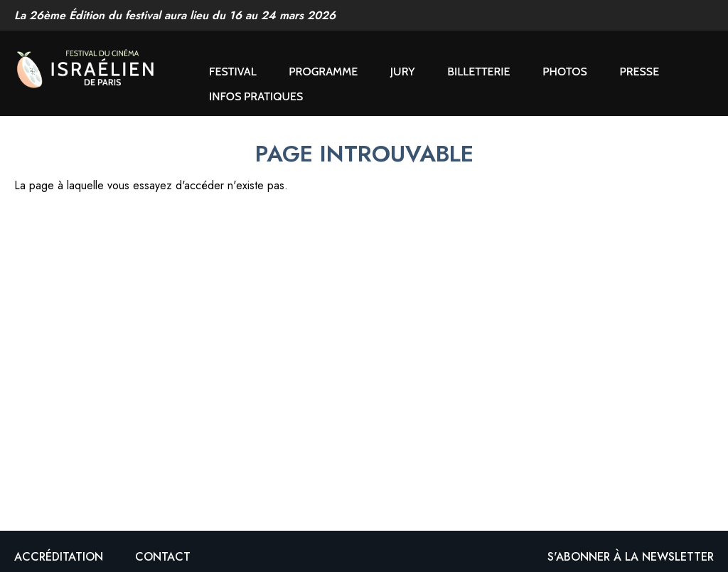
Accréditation (59, 557)
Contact (163, 557)
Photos (565, 71)
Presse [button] (639, 71)
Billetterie (478, 71)
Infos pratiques (256, 96)
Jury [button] (403, 71)
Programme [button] (323, 71)
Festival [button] (233, 71)
